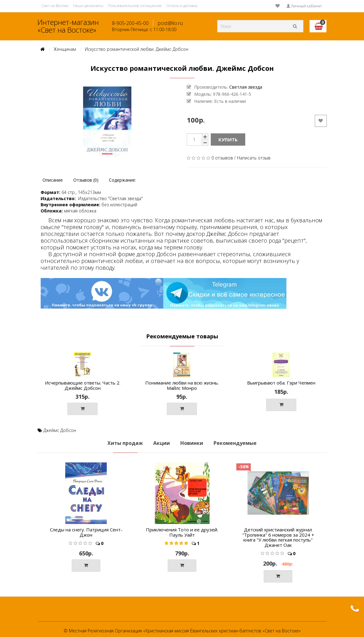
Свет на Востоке (55, 6)
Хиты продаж (125, 443)
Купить (228, 139)
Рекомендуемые (235, 443)
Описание (53, 180)
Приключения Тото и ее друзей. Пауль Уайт (182, 532)
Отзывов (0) (86, 180)
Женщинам (65, 49)
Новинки (192, 443)
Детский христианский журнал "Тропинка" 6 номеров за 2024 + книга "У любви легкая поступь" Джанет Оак (278, 537)
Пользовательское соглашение (135, 6)
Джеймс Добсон (60, 430)
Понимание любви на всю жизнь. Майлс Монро (182, 385)
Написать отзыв (254, 158)
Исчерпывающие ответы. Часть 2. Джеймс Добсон (83, 385)
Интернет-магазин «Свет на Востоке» (68, 26)
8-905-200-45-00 (130, 23)
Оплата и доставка (182, 6)
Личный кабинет (304, 6)
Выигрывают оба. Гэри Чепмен (281, 383)
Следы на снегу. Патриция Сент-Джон (86, 532)
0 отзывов (222, 158)
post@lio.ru (170, 23)
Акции (162, 443)
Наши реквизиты (88, 6)
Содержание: (122, 180)
